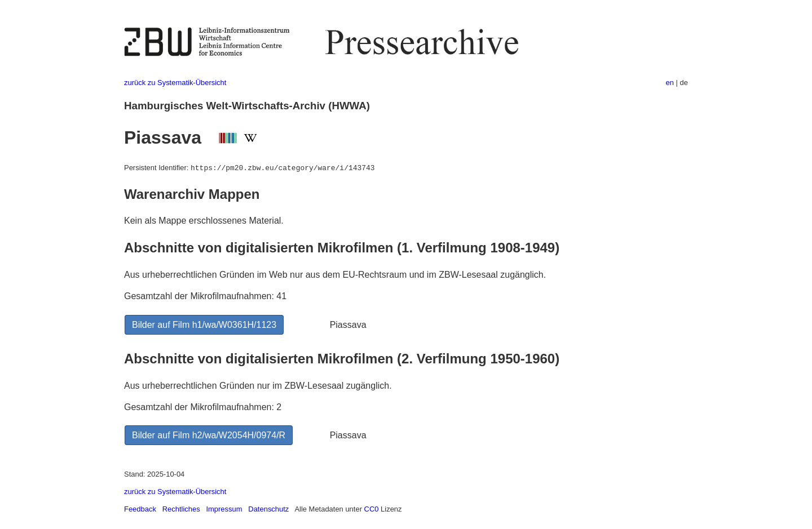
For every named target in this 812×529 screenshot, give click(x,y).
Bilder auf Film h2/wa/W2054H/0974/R (209, 435)
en (670, 83)
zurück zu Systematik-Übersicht (175, 83)
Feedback (140, 509)
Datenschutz (268, 509)
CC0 (372, 509)
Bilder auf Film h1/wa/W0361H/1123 (204, 325)
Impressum (224, 509)
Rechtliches (181, 509)
